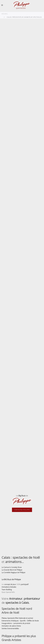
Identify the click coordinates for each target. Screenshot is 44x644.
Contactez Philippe (22, 510)
